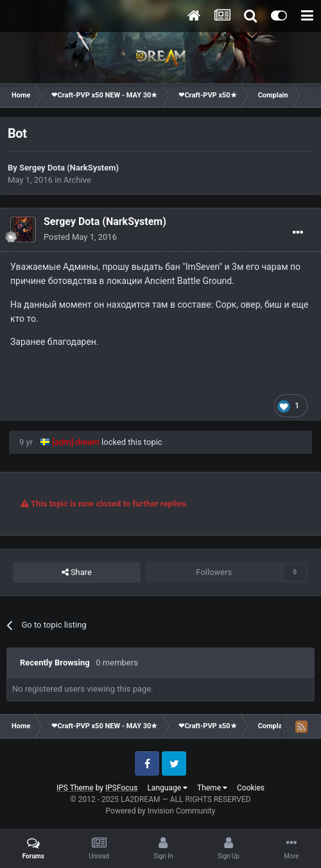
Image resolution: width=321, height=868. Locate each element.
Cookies (251, 788)
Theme (212, 788)
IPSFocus (121, 788)
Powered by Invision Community (161, 811)
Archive (77, 180)
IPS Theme (75, 788)
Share (77, 572)
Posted (80, 237)
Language (167, 788)
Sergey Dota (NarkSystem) (69, 168)
